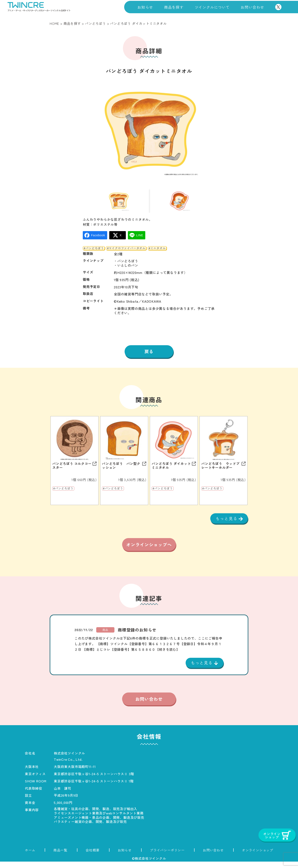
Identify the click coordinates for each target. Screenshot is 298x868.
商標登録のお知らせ (137, 636)
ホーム (30, 856)
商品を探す (174, 7)
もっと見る (227, 521)
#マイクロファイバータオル (126, 251)
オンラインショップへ (149, 549)
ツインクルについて (212, 7)
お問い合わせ (252, 7)
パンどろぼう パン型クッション (121, 469)
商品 (105, 636)
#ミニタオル (157, 251)
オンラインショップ (258, 856)
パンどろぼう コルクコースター (72, 469)
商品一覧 (60, 856)
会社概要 (93, 856)
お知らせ (145, 7)
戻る (149, 355)
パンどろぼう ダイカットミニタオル (171, 469)
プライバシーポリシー (167, 856)
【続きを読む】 (168, 655)
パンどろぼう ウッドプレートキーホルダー (220, 469)
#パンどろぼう (94, 251)
